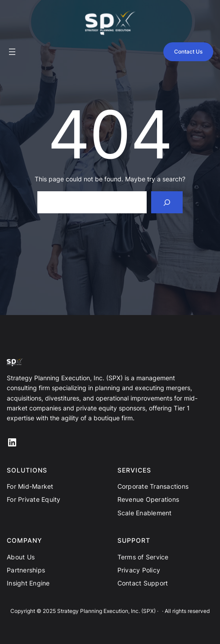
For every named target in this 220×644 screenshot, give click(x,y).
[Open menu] (12, 52)
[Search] (167, 202)
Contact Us (188, 52)
